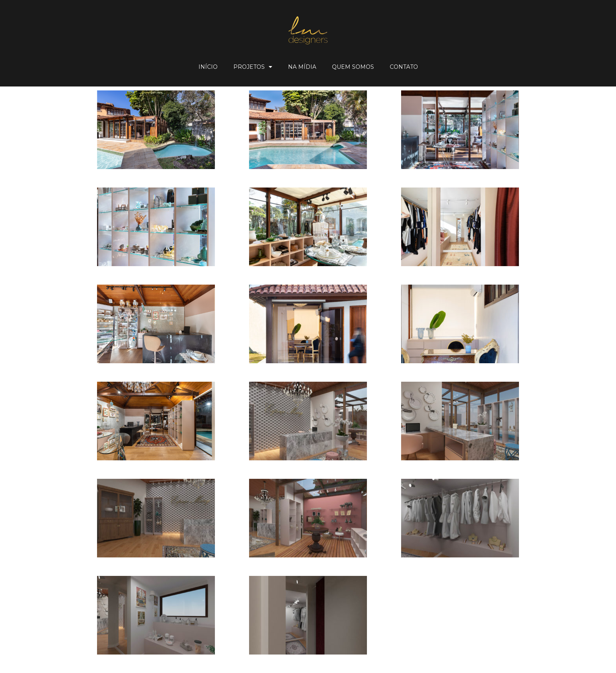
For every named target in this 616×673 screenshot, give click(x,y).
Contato (404, 67)
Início (208, 67)
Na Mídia (302, 67)
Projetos (253, 67)
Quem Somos (353, 67)
